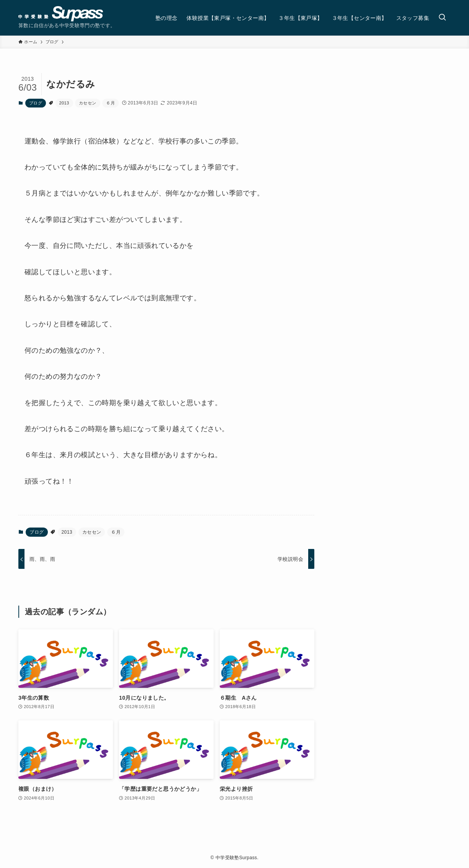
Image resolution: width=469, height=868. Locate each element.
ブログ (36, 103)
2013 (64, 103)
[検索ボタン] (442, 18)
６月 (110, 103)
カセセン (88, 103)
